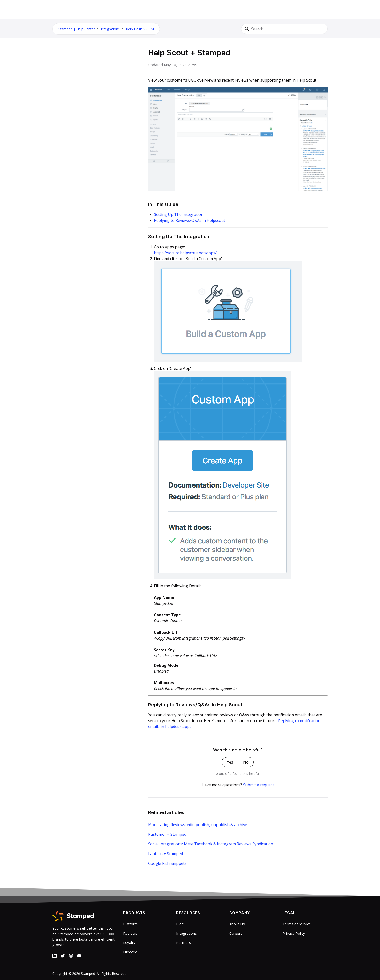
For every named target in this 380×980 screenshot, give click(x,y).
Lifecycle (130, 952)
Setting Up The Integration (179, 214)
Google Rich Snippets (167, 863)
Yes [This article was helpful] (230, 762)
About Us (237, 924)
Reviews (130, 933)
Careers (236, 933)
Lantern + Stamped (166, 854)
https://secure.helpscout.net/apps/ (185, 253)
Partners (184, 942)
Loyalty (129, 942)
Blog (180, 924)
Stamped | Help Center (77, 29)
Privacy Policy (294, 933)
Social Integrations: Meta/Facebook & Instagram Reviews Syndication (211, 844)
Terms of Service (297, 924)
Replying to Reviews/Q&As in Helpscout (190, 220)
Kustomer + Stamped (167, 834)
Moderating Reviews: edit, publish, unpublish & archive (198, 825)
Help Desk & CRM (140, 29)
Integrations (110, 29)
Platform (130, 924)
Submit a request (259, 785)
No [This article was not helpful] (246, 762)
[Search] (284, 29)
